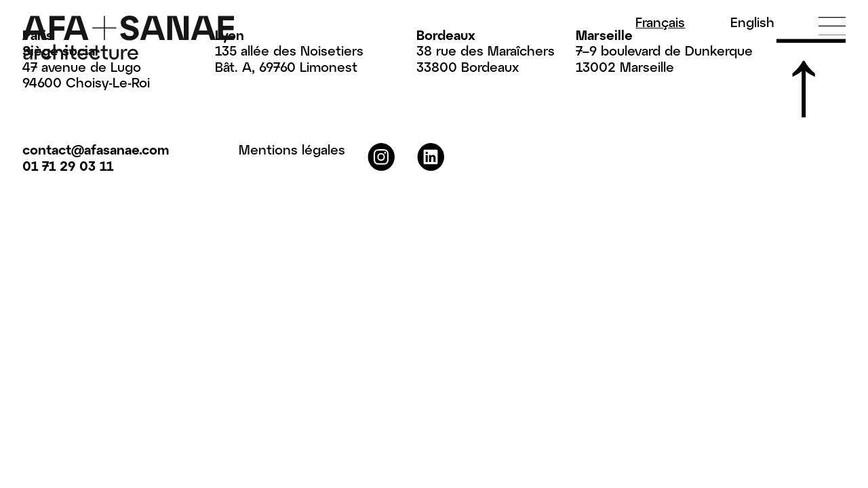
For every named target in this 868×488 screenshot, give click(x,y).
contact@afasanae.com (96, 149)
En (752, 22)
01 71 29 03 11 (68, 166)
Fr (660, 22)
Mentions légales (292, 149)
